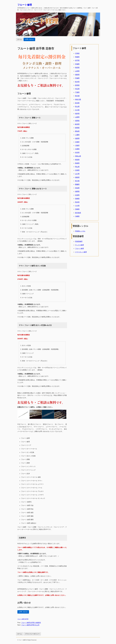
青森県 (77, 57)
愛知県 (77, 131)
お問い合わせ (29, 39)
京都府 (77, 142)
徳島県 (77, 177)
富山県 (77, 107)
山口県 (77, 174)
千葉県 (77, 92)
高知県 (77, 188)
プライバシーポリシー (32, 634)
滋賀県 (77, 138)
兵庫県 (77, 149)
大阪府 (77, 145)
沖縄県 (77, 216)
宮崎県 (77, 209)
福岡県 (77, 191)
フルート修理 (25, 5)
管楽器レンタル (80, 231)
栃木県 (77, 82)
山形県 (77, 71)
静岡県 (77, 128)
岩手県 (77, 60)
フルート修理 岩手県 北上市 (30, 625)
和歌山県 (78, 156)
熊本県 (77, 202)
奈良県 (77, 153)
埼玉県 (77, 89)
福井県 (77, 114)
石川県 (77, 110)
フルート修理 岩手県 (23, 619)
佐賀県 (77, 195)
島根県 (77, 163)
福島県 (77, 75)
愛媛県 (77, 184)
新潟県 (77, 103)
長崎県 (77, 199)
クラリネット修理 (81, 252)
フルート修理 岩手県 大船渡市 (31, 623)
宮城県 (77, 64)
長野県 (77, 121)
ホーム (20, 39)
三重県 (77, 135)
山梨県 (77, 117)
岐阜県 (77, 124)
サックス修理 (79, 245)
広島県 (77, 170)
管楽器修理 (79, 241)
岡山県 (77, 167)
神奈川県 (78, 99)
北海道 (77, 53)
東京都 (77, 96)
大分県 (77, 206)
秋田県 (77, 68)
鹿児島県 (78, 213)
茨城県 (77, 78)
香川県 (77, 181)
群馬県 (77, 85)
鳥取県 (77, 160)
